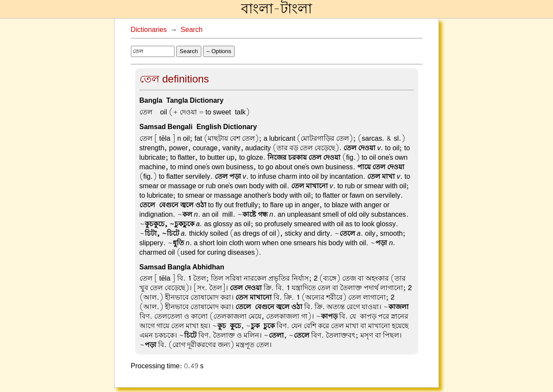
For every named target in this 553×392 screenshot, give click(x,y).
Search (192, 30)
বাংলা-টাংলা (276, 9)
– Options (219, 51)
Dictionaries (149, 30)
